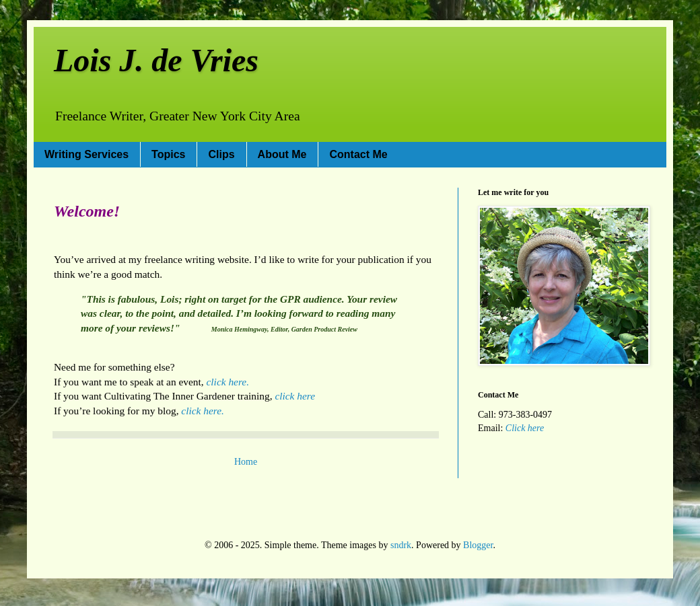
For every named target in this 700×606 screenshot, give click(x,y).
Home (246, 462)
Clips (221, 154)
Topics (168, 154)
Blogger (478, 545)
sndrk (401, 545)
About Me (282, 154)
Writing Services (86, 154)
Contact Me (358, 154)
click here (295, 396)
